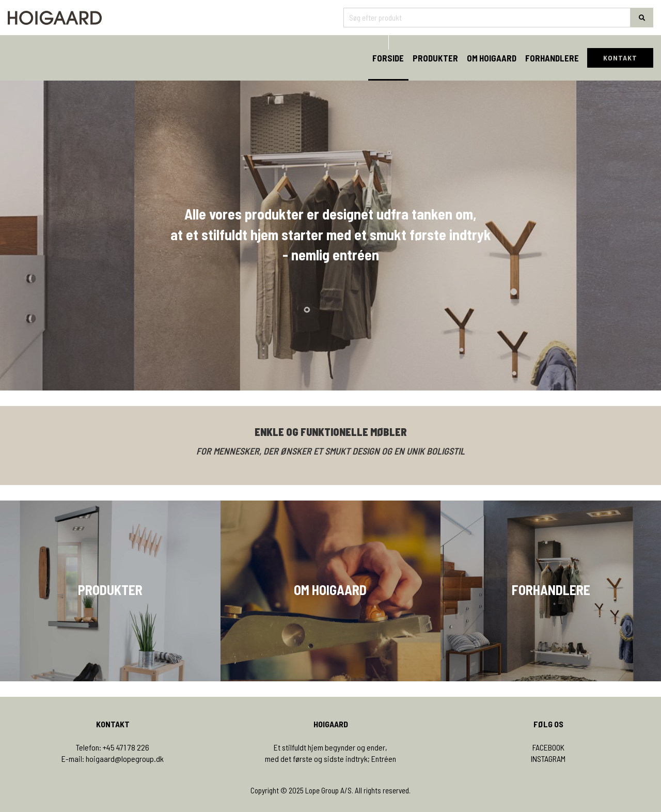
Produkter (435, 58)
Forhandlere (552, 58)
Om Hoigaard (492, 58)
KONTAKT (620, 58)
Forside (388, 58)
